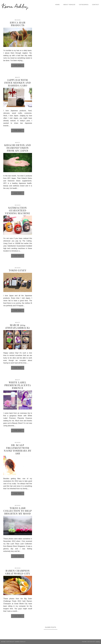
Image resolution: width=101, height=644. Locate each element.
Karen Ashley (15, 6)
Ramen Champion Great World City (18, 572)
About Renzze (69, 5)
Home (57, 5)
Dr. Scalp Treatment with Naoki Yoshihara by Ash (18, 449)
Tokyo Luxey (18, 270)
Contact (96, 5)
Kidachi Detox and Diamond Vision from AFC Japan (18, 148)
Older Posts (51, 627)
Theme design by (91, 642)
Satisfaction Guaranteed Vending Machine (18, 210)
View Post (18, 65)
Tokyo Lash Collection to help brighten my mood (18, 511)
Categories (84, 5)
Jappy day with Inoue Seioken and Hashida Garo (18, 83)
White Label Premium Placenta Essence (18, 385)
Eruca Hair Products (18, 24)
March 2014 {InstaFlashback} (18, 326)
